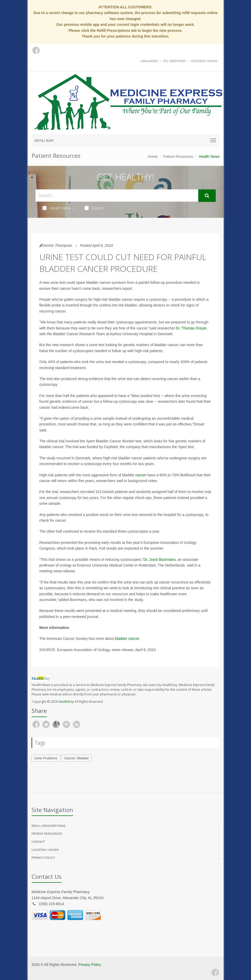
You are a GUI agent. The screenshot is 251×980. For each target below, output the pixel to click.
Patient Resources (178, 157)
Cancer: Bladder (77, 758)
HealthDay (66, 702)
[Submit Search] (207, 196)
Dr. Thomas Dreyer (191, 328)
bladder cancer (127, 639)
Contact (38, 842)
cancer (141, 475)
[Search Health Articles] (117, 196)
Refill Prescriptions (49, 826)
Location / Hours (204, 61)
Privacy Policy (43, 858)
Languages (149, 61)
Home (153, 157)
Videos (94, 208)
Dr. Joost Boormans (160, 560)
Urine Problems (46, 758)
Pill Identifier (174, 61)
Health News (57, 208)
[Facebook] (215, 972)
